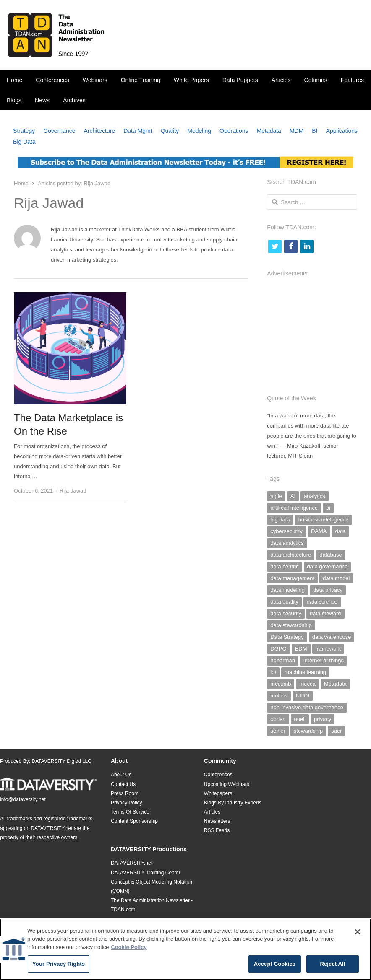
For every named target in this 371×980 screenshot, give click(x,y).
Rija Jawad (73, 491)
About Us (121, 775)
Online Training (141, 80)
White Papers (191, 80)
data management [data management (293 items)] (292, 578)
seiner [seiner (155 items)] (278, 731)
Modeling (199, 131)
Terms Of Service (130, 812)
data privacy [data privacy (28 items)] (328, 590)
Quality (170, 131)
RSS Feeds (217, 830)
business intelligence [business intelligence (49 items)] (324, 520)
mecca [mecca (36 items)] (307, 684)
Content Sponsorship (134, 821)
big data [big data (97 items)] (280, 520)
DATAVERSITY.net (51, 828)
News (42, 100)
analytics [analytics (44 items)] (315, 496)
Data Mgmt (138, 131)
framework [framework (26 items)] (328, 649)
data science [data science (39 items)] (322, 602)
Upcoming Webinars (227, 784)
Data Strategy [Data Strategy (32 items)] (287, 637)
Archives (74, 100)
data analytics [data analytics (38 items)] (287, 543)
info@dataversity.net (23, 799)
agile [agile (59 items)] (276, 496)
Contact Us (123, 784)
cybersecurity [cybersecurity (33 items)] (286, 531)
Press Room (125, 793)
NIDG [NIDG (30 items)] (303, 696)
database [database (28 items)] (331, 555)
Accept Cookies (275, 968)
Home (14, 80)
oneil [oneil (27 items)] (300, 719)
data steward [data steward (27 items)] (325, 613)
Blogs (14, 100)
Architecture (99, 131)
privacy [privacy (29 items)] (323, 719)
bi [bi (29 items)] (328, 508)
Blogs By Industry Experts (233, 803)
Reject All (332, 968)
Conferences (52, 80)
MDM (297, 131)
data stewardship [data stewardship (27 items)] (291, 625)
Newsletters (217, 821)
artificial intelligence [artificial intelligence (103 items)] (294, 508)
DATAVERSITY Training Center (146, 873)
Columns (316, 80)
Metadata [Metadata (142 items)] (335, 684)
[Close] (358, 935)
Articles (281, 80)
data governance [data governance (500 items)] (328, 566)
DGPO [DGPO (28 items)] (278, 649)
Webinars (95, 80)
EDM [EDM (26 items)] (301, 649)
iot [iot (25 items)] (273, 672)
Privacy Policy (127, 803)
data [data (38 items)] (341, 531)
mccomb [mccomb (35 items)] (281, 684)
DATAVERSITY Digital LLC (61, 761)
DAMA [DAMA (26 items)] (319, 531)
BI (315, 131)
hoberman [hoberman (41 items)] (283, 660)
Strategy (24, 131)
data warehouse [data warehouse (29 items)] (332, 637)
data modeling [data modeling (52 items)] (287, 590)
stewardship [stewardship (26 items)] (308, 731)
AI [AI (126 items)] (293, 496)
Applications (342, 131)
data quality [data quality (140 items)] (284, 602)
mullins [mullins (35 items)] (279, 696)
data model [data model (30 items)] (336, 578)
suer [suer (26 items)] (336, 731)
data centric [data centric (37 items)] (284, 566)
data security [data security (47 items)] (286, 613)
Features (352, 80)
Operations (234, 131)
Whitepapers (218, 793)
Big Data (24, 142)
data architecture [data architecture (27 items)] (291, 555)
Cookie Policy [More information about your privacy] (129, 950)
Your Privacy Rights (59, 968)
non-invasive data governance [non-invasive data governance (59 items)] (307, 707)
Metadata (269, 131)
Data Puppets (240, 80)
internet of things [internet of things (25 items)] (324, 660)
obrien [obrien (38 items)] (278, 719)
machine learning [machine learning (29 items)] (305, 672)
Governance (59, 131)
